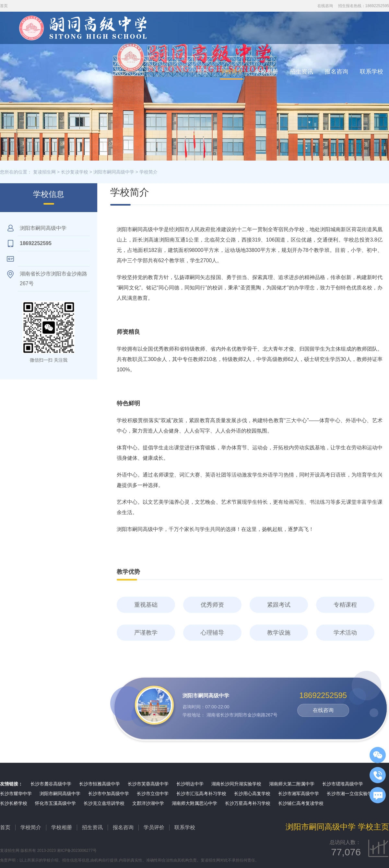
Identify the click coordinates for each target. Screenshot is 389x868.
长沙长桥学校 (14, 803)
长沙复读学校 (75, 172)
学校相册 (266, 72)
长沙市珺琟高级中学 (343, 784)
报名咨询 (336, 72)
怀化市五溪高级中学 (55, 803)
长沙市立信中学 (153, 794)
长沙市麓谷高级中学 (51, 784)
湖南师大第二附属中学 (292, 784)
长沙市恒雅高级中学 (100, 784)
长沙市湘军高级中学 (299, 794)
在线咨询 (325, 6)
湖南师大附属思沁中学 (194, 803)
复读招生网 (44, 172)
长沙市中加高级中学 (109, 794)
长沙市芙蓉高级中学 (148, 784)
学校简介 (231, 72)
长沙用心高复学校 (252, 794)
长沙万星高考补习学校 (248, 803)
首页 (202, 72)
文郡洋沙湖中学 (148, 803)
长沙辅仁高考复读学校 (301, 803)
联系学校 (371, 72)
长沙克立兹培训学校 (104, 803)
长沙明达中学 (190, 784)
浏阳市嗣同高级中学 (114, 172)
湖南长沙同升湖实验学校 (236, 784)
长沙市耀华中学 (16, 794)
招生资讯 (301, 72)
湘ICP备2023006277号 (77, 851)
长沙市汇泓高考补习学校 (201, 794)
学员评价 (154, 827)
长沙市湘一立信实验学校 (352, 794)
